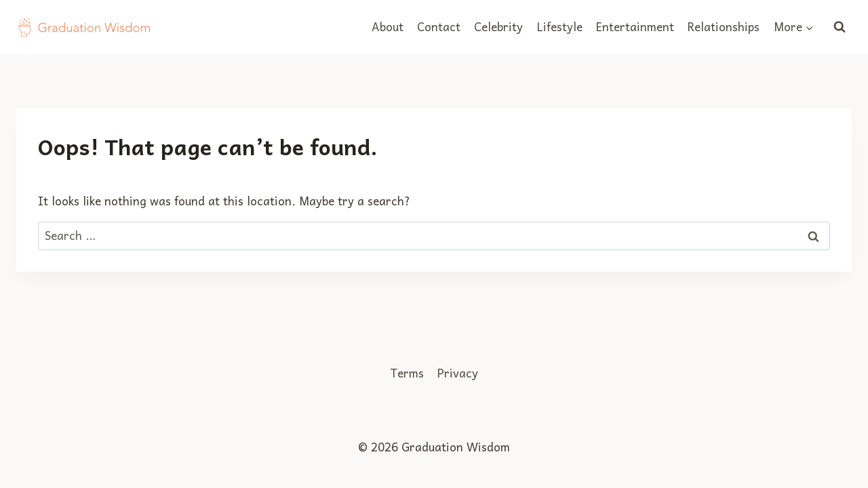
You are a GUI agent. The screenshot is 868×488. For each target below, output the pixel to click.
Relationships (724, 26)
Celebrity (498, 26)
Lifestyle (560, 26)
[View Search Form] (840, 27)
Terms (407, 373)
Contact (439, 26)
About (388, 26)
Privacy (458, 373)
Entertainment (635, 26)
